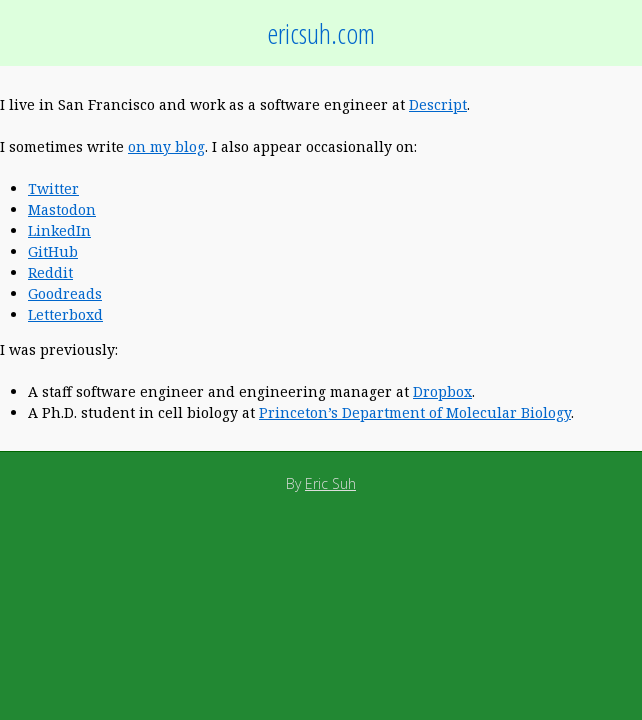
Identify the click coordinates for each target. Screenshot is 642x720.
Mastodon (62, 209)
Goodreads (65, 293)
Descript (438, 104)
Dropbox (442, 391)
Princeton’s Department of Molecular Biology (415, 412)
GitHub (53, 251)
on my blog (166, 146)
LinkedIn (59, 230)
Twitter (53, 188)
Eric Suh (330, 483)
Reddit (50, 272)
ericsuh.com (321, 33)
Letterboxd (65, 314)
